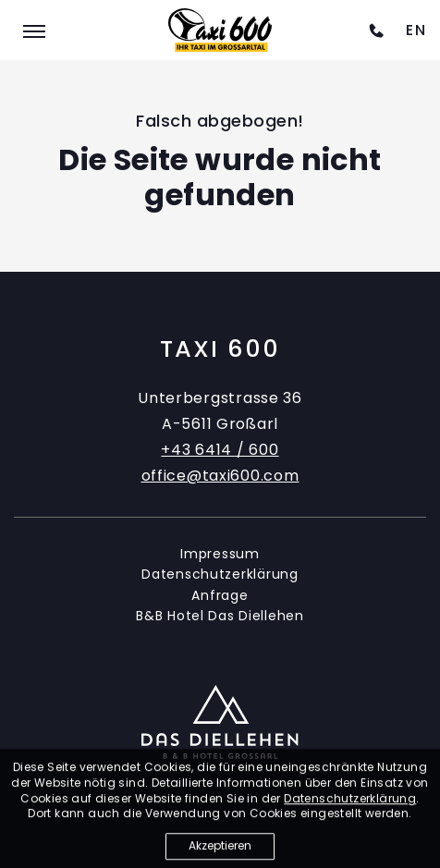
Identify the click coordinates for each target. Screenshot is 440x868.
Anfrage (220, 595)
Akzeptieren (220, 851)
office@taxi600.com (220, 476)
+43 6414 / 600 (220, 450)
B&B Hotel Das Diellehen (220, 616)
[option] (416, 30)
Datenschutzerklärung (220, 574)
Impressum (220, 554)
